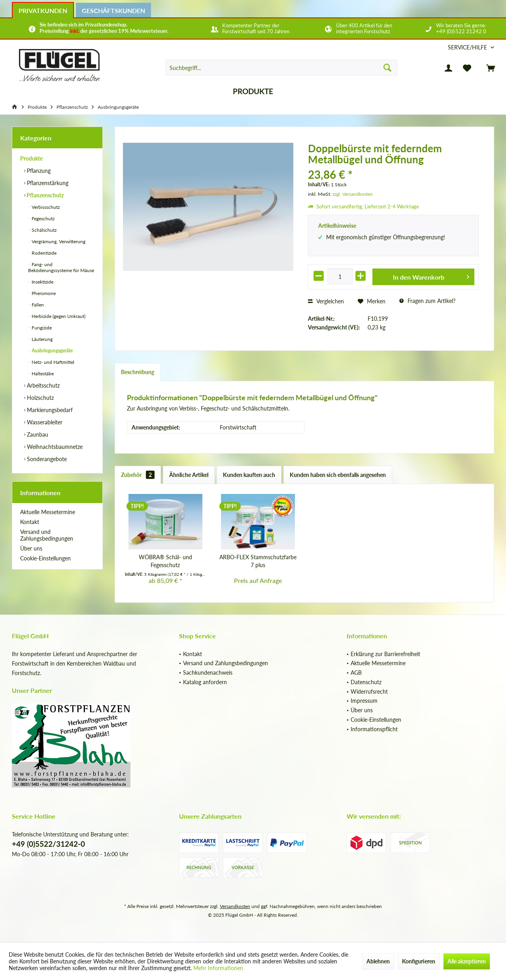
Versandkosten (235, 906)
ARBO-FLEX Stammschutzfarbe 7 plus (258, 561)
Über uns (31, 548)
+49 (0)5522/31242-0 (48, 844)
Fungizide (41, 328)
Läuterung (42, 339)
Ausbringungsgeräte (52, 351)
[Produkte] (253, 92)
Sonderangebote (46, 459)
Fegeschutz (42, 219)
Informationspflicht (374, 729)
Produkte (31, 158)
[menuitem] (468, 47)
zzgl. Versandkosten (353, 194)
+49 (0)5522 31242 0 (461, 31)
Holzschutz (40, 398)
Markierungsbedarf (49, 410)
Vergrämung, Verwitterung (58, 241)
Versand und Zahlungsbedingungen (47, 535)
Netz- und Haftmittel (52, 362)
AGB (356, 673)
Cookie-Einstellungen (45, 558)
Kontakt (30, 522)
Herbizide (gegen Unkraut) (58, 316)
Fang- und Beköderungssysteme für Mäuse (61, 267)
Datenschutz (366, 682)
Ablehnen (378, 961)
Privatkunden (43, 10)
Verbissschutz (45, 207)
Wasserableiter (44, 422)
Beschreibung (138, 372)
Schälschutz (43, 230)
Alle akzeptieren (467, 961)
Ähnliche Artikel (189, 475)
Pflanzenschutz (44, 195)
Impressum (364, 701)
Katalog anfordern (205, 682)
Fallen (37, 305)
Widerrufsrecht (369, 691)
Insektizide (42, 282)
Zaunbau (37, 434)
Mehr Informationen (218, 968)
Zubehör (138, 475)
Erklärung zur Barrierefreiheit (385, 654)
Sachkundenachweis (208, 673)
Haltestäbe (42, 374)
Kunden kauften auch (249, 475)
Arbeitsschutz (42, 385)
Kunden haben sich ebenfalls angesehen (338, 475)
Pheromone (43, 293)
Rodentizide (43, 253)
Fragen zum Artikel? (427, 301)
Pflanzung (38, 171)
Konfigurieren (419, 961)
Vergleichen (326, 301)
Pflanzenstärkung (47, 183)
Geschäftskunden (113, 10)
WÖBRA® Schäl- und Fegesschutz (165, 561)
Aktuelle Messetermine (48, 512)
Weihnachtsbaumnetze (54, 447)
